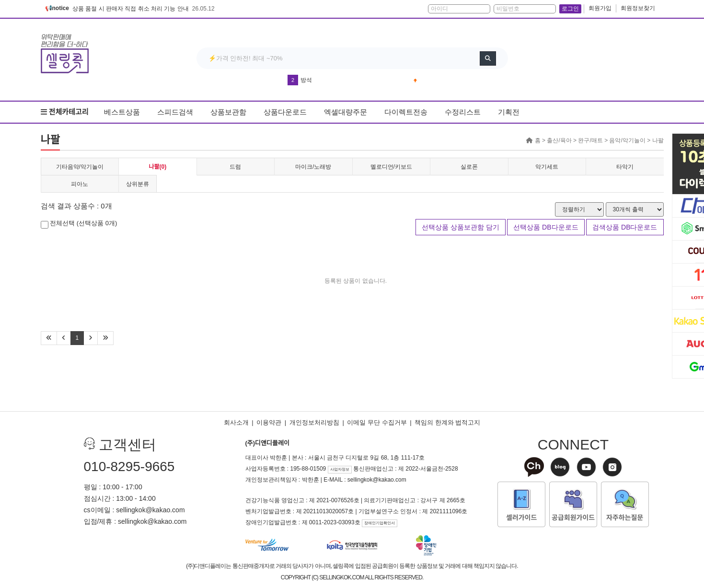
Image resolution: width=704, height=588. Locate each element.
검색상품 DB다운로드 (625, 227)
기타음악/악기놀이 (80, 167)
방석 (306, 80)
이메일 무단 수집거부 (377, 422)
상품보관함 (228, 112)
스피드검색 (175, 112)
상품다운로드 (285, 112)
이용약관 (269, 422)
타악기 (625, 167)
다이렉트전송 (406, 112)
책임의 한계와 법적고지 (447, 422)
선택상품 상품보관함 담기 (461, 227)
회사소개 (236, 422)
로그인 (570, 9)
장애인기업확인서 (380, 523)
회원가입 (600, 8)
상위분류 (138, 184)
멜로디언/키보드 (391, 167)
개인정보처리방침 (314, 422)
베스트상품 (122, 112)
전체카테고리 (65, 112)
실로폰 (469, 167)
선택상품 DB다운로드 (546, 227)
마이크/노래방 (313, 167)
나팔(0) (157, 167)
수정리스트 (463, 112)
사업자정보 (340, 469)
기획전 (509, 112)
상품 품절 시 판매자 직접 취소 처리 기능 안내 (131, 9)
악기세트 (547, 167)
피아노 (80, 184)
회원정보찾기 (638, 8)
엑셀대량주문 (346, 112)
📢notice (57, 8)
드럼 (235, 167)
